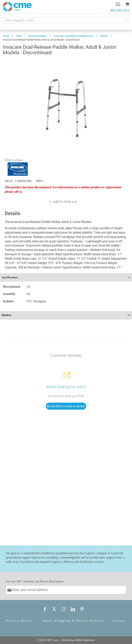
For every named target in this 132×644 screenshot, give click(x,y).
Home (6, 36)
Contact (119, 621)
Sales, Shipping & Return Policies (73, 621)
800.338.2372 (120, 10)
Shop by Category (37, 36)
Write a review (14, 160)
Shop (19, 36)
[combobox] (66, 20)
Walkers (104, 36)
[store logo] (17, 7)
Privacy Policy (19, 621)
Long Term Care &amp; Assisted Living (73, 36)
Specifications (10, 277)
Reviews (7, 315)
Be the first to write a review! (66, 406)
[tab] (66, 277)
